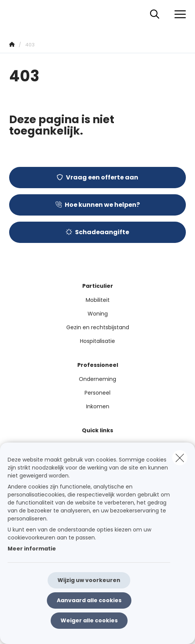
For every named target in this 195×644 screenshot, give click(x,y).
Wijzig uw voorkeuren (89, 580)
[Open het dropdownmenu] (178, 14)
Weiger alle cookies (89, 620)
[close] (180, 458)
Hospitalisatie (97, 341)
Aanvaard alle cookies (89, 600)
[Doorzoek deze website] (155, 14)
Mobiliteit (98, 300)
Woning (98, 314)
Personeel (97, 393)
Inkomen (98, 406)
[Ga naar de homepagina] (14, 14)
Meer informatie (32, 549)
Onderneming (97, 379)
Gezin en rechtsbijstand (98, 327)
